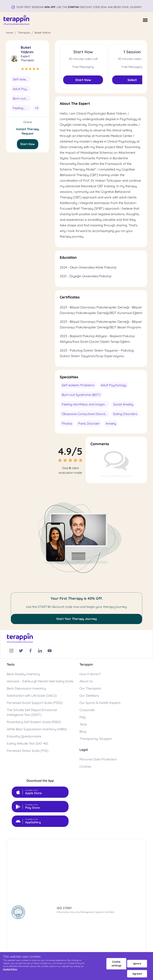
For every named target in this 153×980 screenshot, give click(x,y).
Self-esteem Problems (22, 79)
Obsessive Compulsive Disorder (85, 414)
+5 (37, 108)
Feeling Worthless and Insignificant (22, 108)
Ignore (137, 963)
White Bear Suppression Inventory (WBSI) (37, 729)
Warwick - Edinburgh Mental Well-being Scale (40, 681)
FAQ (82, 717)
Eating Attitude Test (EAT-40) (27, 743)
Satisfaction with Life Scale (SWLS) (32, 696)
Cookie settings (116, 964)
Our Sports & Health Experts (100, 703)
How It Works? (90, 674)
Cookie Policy (10, 969)
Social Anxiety (123, 404)
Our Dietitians (89, 696)
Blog (83, 731)
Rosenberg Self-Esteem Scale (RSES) (34, 722)
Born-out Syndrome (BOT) (22, 98)
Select (132, 80)
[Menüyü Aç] (145, 20)
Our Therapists (90, 688)
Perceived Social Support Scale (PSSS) (35, 703)
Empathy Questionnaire (24, 736)
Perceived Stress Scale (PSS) (28, 751)
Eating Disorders (125, 414)
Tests (83, 724)
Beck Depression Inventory (26, 688)
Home (10, 33)
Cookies (85, 766)
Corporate (87, 710)
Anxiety (111, 423)
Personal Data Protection (98, 759)
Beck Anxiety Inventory (23, 674)
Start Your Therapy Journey (77, 619)
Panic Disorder (89, 423)
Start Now (28, 144)
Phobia (67, 423)
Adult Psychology (22, 89)
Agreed (137, 974)
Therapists (24, 33)
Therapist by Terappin (96, 739)
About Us (86, 681)
